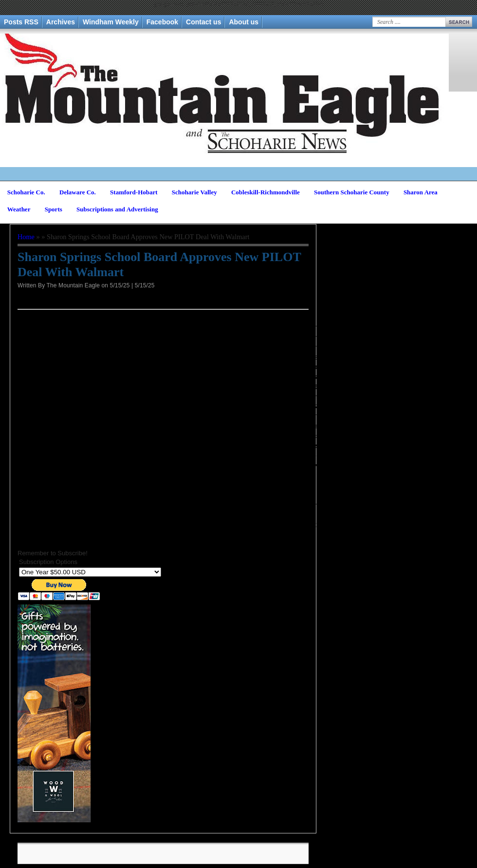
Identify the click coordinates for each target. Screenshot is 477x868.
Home (26, 237)
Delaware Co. (78, 192)
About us (244, 22)
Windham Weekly (111, 22)
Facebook (162, 22)
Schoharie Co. (26, 192)
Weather (19, 209)
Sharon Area (421, 192)
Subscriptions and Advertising (117, 209)
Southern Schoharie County (352, 192)
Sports (54, 209)
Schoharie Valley (194, 192)
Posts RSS (21, 22)
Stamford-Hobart (134, 192)
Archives (61, 22)
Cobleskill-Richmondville (266, 192)
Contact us (203, 22)
